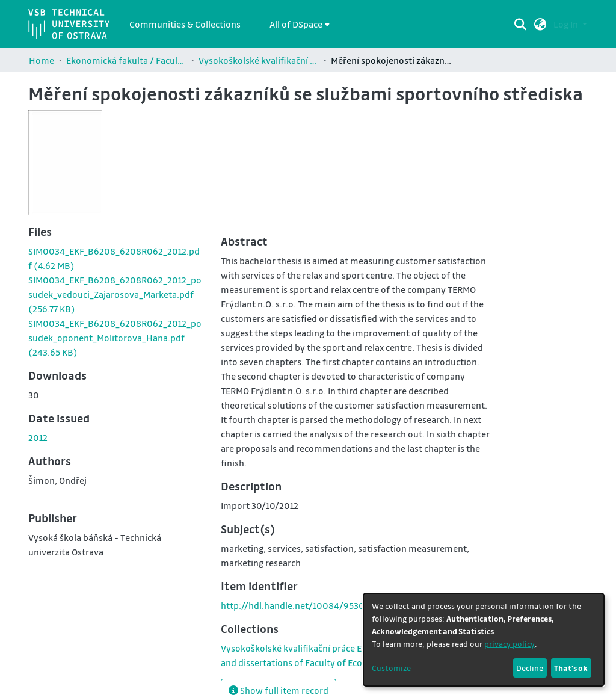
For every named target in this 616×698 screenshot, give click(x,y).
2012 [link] (38, 437)
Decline (530, 668)
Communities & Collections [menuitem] (185, 24)
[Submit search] (521, 24)
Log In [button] (567, 24)
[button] (541, 24)
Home (42, 60)
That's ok (571, 668)
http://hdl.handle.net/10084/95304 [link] (295, 605)
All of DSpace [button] (296, 24)
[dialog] (484, 640)
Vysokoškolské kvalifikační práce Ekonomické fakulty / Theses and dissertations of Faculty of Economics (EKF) (259, 60)
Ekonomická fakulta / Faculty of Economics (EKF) (126, 60)
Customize (391, 668)
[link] (115, 294)
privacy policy (510, 644)
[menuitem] (300, 24)
